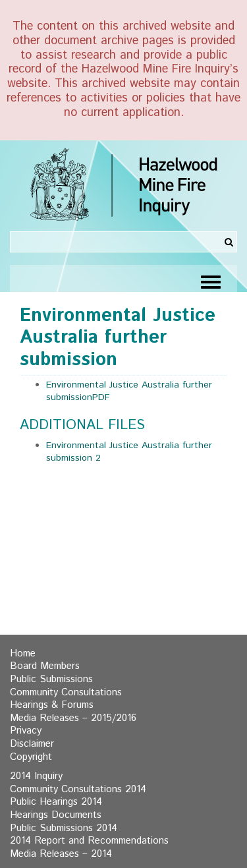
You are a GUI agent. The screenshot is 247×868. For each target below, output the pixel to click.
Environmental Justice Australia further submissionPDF (129, 391)
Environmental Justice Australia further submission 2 (129, 452)
